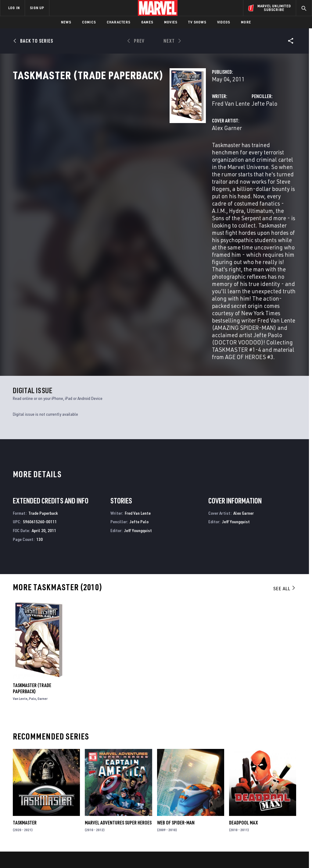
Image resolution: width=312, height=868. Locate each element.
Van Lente (20, 601)
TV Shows (197, 22)
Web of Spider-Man (176, 725)
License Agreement (238, 852)
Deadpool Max (243, 725)
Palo (32, 601)
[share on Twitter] (260, 796)
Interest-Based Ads (276, 852)
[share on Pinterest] (275, 809)
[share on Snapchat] (260, 809)
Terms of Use (27, 852)
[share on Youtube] (245, 809)
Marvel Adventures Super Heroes (118, 725)
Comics (89, 22)
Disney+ (109, 790)
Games (147, 22)
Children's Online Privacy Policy (191, 852)
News (66, 22)
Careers (58, 799)
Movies (171, 22)
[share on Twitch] (291, 809)
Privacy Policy (55, 852)
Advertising (114, 781)
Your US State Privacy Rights (96, 852)
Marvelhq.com (116, 799)
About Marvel (64, 781)
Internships (62, 807)
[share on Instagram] (275, 796)
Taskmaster (25, 725)
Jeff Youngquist (138, 433)
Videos (224, 22)
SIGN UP (37, 8)
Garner (43, 601)
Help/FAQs (60, 790)
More (246, 22)
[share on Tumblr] (291, 796)
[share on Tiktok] (245, 822)
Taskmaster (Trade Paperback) (32, 591)
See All (285, 491)
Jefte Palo (210, 130)
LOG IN (14, 8)
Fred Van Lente (121, 130)
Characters (118, 22)
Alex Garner (117, 155)
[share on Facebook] (245, 796)
